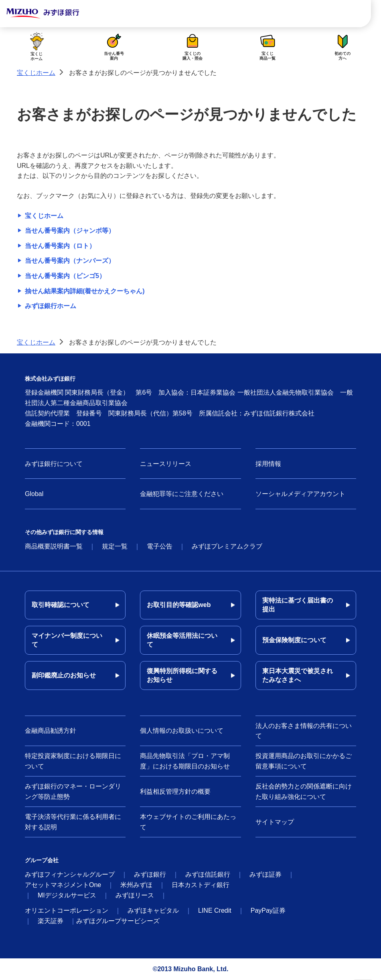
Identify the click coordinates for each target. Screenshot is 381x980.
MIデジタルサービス (67, 895)
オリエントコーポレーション (67, 910)
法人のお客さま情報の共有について (304, 731)
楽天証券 (51, 921)
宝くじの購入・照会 (193, 46)
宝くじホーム (37, 46)
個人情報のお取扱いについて (182, 731)
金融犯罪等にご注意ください (182, 494)
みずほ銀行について (54, 464)
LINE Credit (215, 910)
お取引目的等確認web (179, 605)
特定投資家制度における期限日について (73, 761)
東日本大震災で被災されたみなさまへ (298, 675)
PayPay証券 (268, 910)
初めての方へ (342, 46)
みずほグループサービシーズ (118, 921)
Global (34, 494)
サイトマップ (275, 822)
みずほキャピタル (153, 910)
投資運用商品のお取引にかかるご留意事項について (304, 761)
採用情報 (268, 464)
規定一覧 (115, 546)
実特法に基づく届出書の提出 (298, 605)
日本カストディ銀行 (201, 885)
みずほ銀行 (150, 874)
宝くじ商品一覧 (268, 46)
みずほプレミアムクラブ (227, 546)
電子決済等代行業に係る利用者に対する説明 (73, 822)
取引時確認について (61, 605)
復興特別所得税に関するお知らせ (182, 675)
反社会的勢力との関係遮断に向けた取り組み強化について (304, 791)
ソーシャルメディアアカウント (300, 494)
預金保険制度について (294, 640)
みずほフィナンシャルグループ (70, 874)
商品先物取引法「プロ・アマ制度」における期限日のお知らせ (185, 761)
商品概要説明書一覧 (54, 546)
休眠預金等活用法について (182, 640)
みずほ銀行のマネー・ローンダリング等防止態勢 (73, 791)
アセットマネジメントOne (63, 885)
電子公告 (160, 546)
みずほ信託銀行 (208, 874)
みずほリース (135, 895)
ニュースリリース (166, 464)
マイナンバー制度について (67, 640)
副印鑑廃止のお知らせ (64, 675)
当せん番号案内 (114, 46)
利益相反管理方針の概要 (175, 791)
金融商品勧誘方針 (51, 731)
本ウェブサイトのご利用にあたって (188, 822)
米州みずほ (136, 885)
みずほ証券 (265, 874)
